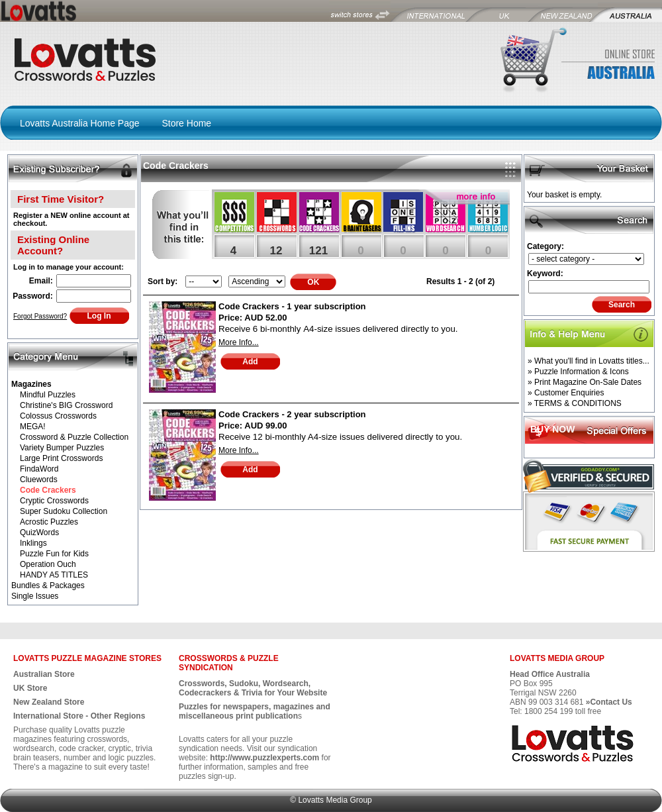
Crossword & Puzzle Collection (74, 437)
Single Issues (35, 596)
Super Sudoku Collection (64, 511)
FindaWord (39, 469)
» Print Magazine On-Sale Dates (585, 382)
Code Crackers (48, 490)
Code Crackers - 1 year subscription (292, 306)
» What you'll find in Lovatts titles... (589, 361)
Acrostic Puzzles (49, 522)
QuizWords (39, 533)
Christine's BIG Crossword (66, 405)
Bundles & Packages (48, 585)
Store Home (186, 123)
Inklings (33, 543)
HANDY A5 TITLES (54, 575)
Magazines (31, 384)
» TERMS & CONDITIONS (575, 403)
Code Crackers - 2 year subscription (292, 414)
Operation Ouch (48, 564)
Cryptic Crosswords (54, 501)
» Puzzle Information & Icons (578, 372)
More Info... (239, 342)
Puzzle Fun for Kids (54, 554)
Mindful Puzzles (48, 395)
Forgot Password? (40, 316)
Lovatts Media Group (335, 800)
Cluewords (39, 480)
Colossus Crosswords (58, 416)
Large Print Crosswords (61, 458)
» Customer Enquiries (566, 393)
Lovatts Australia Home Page (80, 123)
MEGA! (33, 427)
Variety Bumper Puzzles (62, 448)
